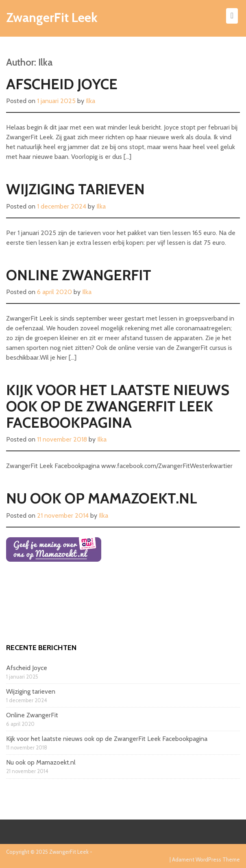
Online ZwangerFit (79, 275)
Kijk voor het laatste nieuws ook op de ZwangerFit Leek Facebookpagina (118, 406)
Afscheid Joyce (62, 84)
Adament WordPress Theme (206, 859)
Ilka (90, 101)
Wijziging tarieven (75, 189)
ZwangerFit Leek (52, 17)
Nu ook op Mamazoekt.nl (102, 498)
